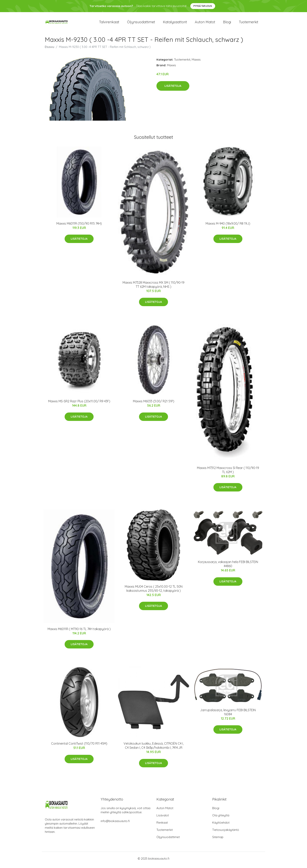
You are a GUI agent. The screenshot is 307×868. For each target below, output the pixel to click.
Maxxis (196, 62)
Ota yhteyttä (221, 818)
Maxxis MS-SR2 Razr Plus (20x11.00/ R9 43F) (79, 404)
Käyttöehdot (221, 825)
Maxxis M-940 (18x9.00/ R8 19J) (228, 226)
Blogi (227, 23)
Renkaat (162, 825)
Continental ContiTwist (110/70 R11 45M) (79, 746)
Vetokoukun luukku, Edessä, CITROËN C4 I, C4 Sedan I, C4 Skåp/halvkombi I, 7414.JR (153, 748)
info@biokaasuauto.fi (115, 824)
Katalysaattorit (175, 23)
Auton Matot (165, 811)
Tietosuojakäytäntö (226, 833)
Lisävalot (163, 818)
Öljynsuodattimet (141, 23)
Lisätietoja (173, 89)
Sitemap (218, 840)
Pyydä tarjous (203, 6)
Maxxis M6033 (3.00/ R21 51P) (154, 404)
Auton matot (205, 23)
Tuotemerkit (249, 23)
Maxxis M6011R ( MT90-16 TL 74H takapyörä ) (79, 632)
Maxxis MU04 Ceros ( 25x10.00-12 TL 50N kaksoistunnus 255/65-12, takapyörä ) (154, 591)
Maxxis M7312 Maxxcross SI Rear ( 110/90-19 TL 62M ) (228, 473)
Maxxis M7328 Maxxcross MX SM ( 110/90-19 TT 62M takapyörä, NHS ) (153, 287)
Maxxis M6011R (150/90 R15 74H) (79, 226)
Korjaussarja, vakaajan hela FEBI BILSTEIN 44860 (228, 567)
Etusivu (50, 50)
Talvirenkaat (109, 23)
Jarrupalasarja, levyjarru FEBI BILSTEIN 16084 (228, 715)
